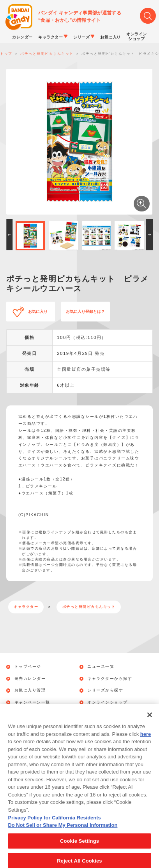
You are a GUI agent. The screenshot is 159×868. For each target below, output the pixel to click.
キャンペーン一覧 (32, 702)
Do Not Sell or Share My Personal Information (63, 832)
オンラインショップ (108, 702)
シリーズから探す (105, 690)
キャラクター (26, 607)
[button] (9, 235)
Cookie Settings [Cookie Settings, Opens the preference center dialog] (79, 847)
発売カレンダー (30, 679)
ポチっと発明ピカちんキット (89, 607)
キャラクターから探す (110, 679)
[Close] (150, 721)
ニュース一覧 (101, 667)
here (146, 741)
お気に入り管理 (30, 690)
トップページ (28, 667)
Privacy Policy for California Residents (54, 824)
